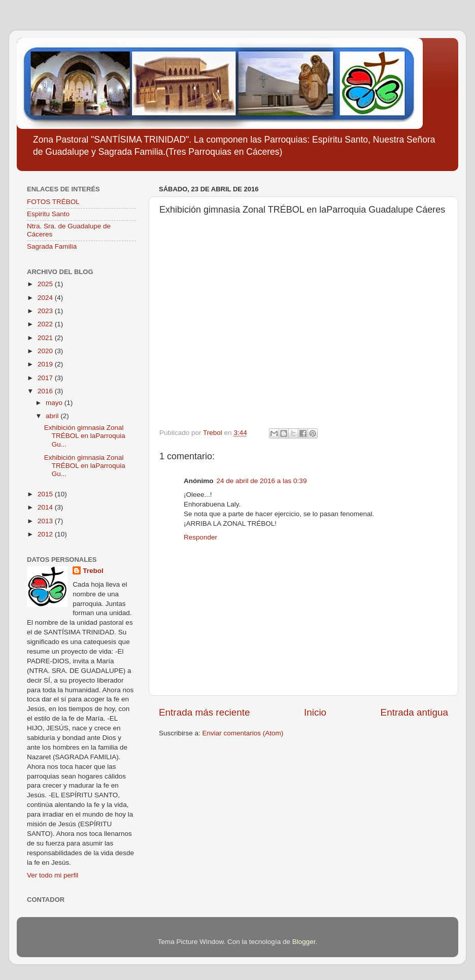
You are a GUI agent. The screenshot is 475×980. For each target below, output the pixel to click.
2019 (46, 364)
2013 (46, 521)
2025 (46, 284)
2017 (46, 378)
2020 (46, 351)
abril (53, 416)
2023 (46, 311)
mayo (55, 403)
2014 (46, 507)
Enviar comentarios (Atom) (243, 733)
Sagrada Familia (52, 246)
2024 (46, 298)
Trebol (93, 571)
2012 (46, 534)
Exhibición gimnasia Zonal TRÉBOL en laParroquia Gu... (85, 436)
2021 (46, 338)
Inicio (315, 712)
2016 (46, 391)
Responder (200, 537)
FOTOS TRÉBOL (53, 202)
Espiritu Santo (48, 214)
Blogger (304, 942)
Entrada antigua (414, 712)
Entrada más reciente (205, 712)
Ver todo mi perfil (53, 875)
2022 (46, 324)
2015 (46, 494)
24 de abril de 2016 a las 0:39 (262, 481)
